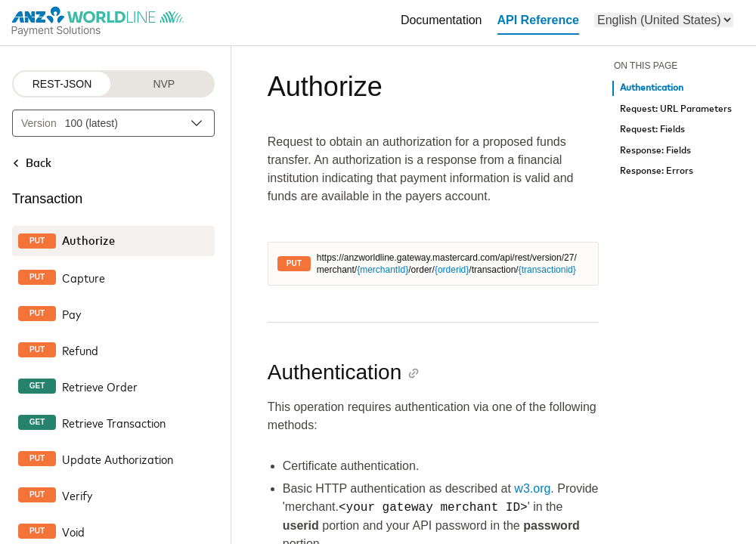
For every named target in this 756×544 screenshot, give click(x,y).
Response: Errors (657, 171)
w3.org (532, 488)
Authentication (652, 88)
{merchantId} (383, 270)
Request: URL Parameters (676, 109)
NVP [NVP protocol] (164, 84)
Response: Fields (655, 151)
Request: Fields (652, 130)
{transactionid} (547, 270)
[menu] (664, 20)
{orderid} (452, 270)
